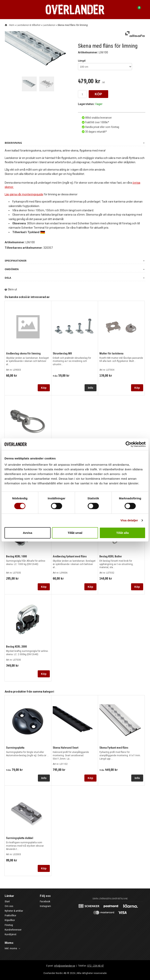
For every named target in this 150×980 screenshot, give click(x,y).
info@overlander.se (65, 966)
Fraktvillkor (10, 916)
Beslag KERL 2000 (16, 647)
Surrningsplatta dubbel (20, 838)
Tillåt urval (75, 533)
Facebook (45, 902)
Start (7, 902)
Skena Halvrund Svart (66, 747)
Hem (12, 25)
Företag (9, 925)
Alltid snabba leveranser (98, 118)
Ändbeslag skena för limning (23, 353)
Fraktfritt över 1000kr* (97, 122)
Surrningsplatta (15, 747)
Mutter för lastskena (111, 353)
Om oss (9, 906)
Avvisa (28, 533)
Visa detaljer (129, 520)
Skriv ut (11, 289)
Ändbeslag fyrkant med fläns (70, 556)
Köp (44, 388)
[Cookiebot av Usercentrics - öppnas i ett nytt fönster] (128, 444)
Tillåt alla (122, 533)
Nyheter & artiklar (14, 911)
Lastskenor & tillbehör (29, 25)
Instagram (45, 906)
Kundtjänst (11, 934)
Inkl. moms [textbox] (11, 948)
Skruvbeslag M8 (62, 353)
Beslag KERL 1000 (16, 556)
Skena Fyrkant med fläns (114, 747)
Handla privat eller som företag (102, 127)
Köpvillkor (10, 920)
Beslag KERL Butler (111, 556)
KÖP (98, 94)
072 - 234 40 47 (96, 966)
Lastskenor (49, 25)
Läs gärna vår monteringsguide (24, 194)
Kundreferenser (13, 930)
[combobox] (13, 949)
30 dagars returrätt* (96, 131)
